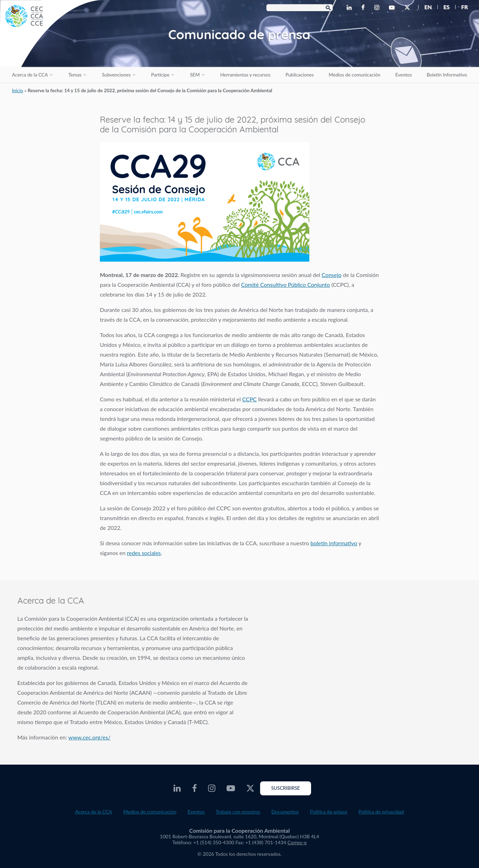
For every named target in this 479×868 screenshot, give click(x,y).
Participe (160, 75)
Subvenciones (116, 75)
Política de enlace (329, 812)
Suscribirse (286, 788)
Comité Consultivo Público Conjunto (286, 285)
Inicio (17, 90)
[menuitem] (425, 7)
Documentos (285, 812)
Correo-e (297, 842)
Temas (75, 75)
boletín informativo (334, 543)
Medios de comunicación (355, 75)
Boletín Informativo (447, 75)
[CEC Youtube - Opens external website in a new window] (393, 8)
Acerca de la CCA (30, 75)
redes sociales (144, 553)
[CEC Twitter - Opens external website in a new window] (408, 8)
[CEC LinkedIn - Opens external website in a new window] (351, 8)
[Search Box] (300, 8)
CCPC (249, 399)
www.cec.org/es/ (90, 737)
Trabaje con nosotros (238, 812)
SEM (195, 75)
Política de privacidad (381, 812)
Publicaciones (300, 75)
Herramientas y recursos (245, 75)
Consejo (331, 275)
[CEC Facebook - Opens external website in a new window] (364, 8)
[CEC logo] (52, 52)
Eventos (403, 75)
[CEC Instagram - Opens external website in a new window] (378, 8)
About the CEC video (364, 653)
